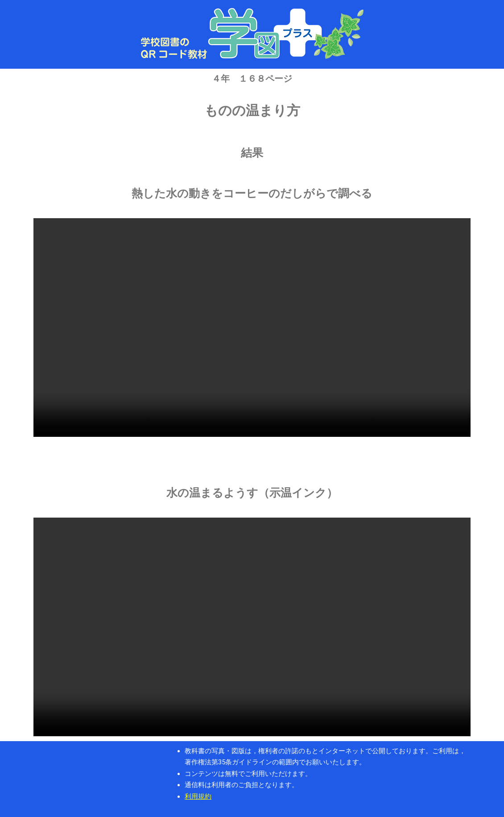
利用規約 (198, 796)
